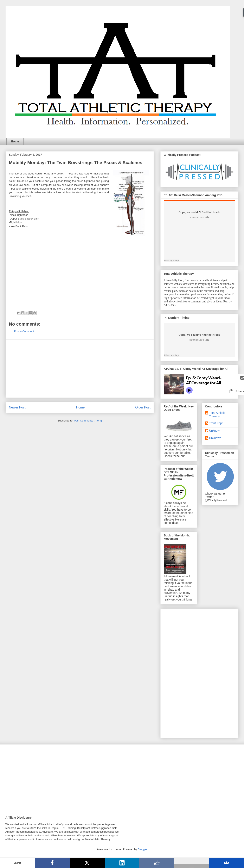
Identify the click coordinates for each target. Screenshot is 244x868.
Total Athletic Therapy (217, 415)
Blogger (142, 849)
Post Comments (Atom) (88, 421)
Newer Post (17, 407)
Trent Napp (216, 423)
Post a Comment (24, 331)
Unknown (215, 431)
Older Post (143, 407)
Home (15, 141)
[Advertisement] (80, 369)
